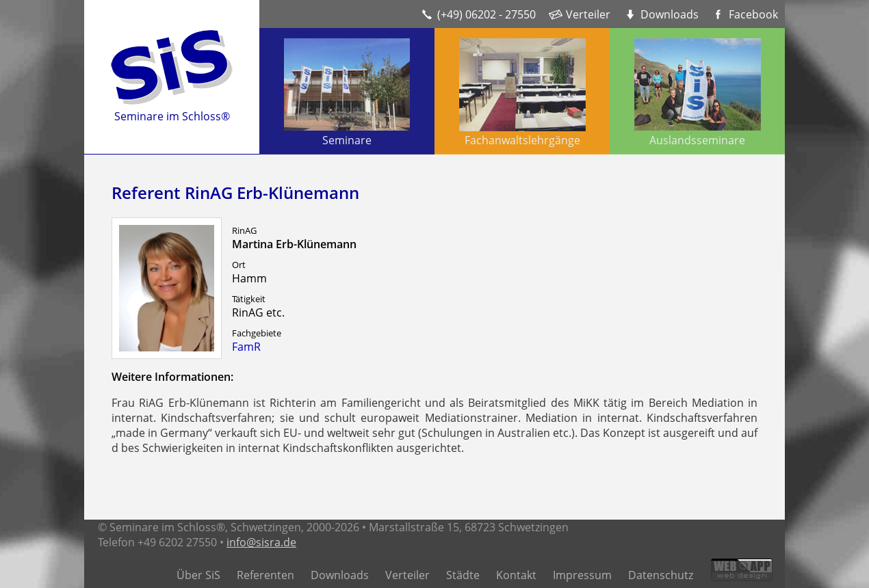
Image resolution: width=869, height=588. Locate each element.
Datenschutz (661, 575)
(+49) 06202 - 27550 (487, 14)
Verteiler (588, 14)
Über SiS (198, 575)
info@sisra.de (261, 542)
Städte (463, 575)
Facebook (753, 14)
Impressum (582, 575)
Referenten (265, 575)
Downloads (670, 14)
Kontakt (516, 575)
